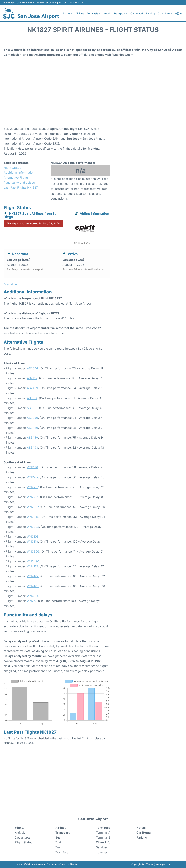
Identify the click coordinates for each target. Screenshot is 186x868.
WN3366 (33, 551)
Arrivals (20, 833)
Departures (23, 837)
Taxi (58, 842)
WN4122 (33, 576)
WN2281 (33, 497)
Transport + (121, 13)
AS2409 (32, 388)
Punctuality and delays (19, 183)
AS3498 (32, 448)
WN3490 (33, 561)
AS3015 (32, 408)
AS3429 (32, 428)
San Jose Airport (38, 16)
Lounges (102, 852)
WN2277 (33, 487)
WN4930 (33, 596)
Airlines (80, 13)
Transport (62, 833)
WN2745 (33, 517)
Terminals (103, 828)
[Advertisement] (93, 97)
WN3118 (32, 541)
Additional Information (19, 173)
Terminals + (94, 13)
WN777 (32, 601)
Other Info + (165, 13)
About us (74, 864)
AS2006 (32, 368)
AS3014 (32, 398)
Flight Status (12, 168)
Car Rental (137, 13)
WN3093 (33, 527)
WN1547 (32, 477)
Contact (63, 864)
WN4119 (32, 566)
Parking (150, 13)
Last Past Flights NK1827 (21, 187)
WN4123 (33, 586)
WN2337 (33, 507)
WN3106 (33, 537)
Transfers (62, 852)
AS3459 (32, 438)
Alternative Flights (16, 177)
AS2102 (32, 378)
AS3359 (32, 418)
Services (102, 847)
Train (59, 847)
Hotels (107, 13)
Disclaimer (52, 864)
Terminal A (103, 833)
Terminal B (103, 837)
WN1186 (32, 467)
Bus (58, 837)
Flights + (68, 13)
